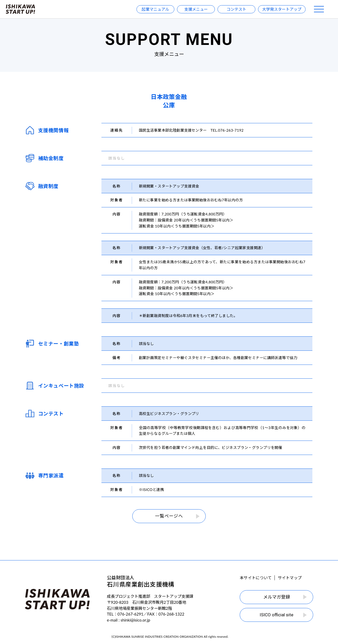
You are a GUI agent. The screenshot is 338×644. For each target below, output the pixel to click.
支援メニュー (196, 9)
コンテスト (236, 9)
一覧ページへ (177, 516)
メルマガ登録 (285, 597)
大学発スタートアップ (282, 9)
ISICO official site (283, 615)
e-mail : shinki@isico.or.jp (129, 620)
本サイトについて (256, 578)
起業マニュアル (155, 9)
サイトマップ (290, 578)
